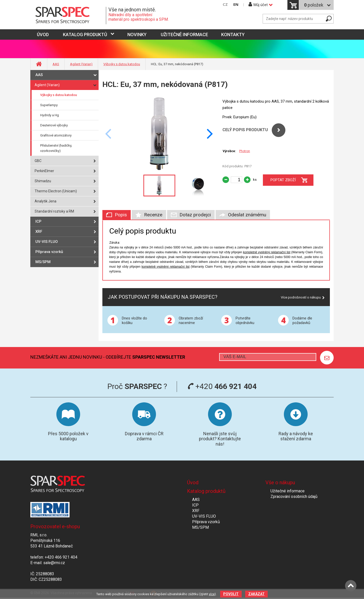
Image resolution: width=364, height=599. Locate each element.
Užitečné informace (184, 34)
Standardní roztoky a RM (54, 211)
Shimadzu (43, 181)
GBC (38, 161)
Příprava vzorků (49, 252)
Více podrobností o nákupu (301, 297)
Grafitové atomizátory (56, 135)
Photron (245, 151)
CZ (225, 4)
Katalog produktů (85, 34)
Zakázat (256, 594)
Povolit (231, 594)
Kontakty (233, 34)
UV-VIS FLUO (47, 242)
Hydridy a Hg (50, 115)
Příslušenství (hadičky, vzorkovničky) (56, 148)
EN (236, 4)
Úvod (193, 482)
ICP (38, 221)
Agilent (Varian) (81, 64)
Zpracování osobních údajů (294, 497)
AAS (56, 64)
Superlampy (49, 105)
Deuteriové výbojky (54, 125)
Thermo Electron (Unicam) (56, 191)
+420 (222, 386)
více (212, 594)
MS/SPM (43, 262)
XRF (39, 232)
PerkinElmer (44, 171)
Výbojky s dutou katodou (122, 64)
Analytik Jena (45, 201)
